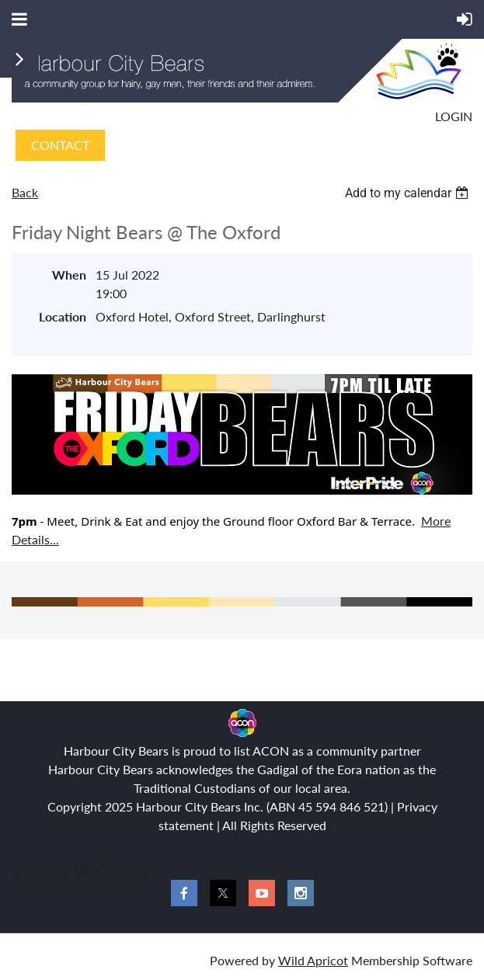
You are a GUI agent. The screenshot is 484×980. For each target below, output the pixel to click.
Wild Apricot (313, 960)
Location (63, 316)
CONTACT (60, 145)
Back (25, 192)
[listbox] (409, 193)
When (69, 275)
